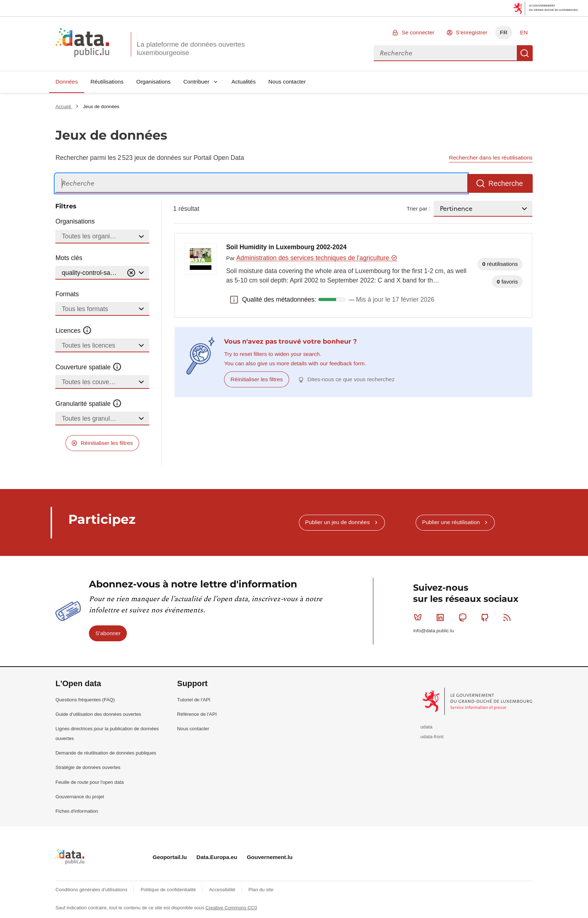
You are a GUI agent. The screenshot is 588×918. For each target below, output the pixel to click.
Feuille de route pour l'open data (89, 782)
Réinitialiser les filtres (107, 443)
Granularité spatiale (89, 404)
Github (486, 617)
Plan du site (261, 890)
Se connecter (418, 32)
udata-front (432, 737)
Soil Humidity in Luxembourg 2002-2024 (286, 247)
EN (524, 32)
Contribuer (196, 82)
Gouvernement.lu (270, 857)
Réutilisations (107, 82)
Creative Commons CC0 (231, 908)
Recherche (525, 53)
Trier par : (419, 209)
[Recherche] (261, 184)
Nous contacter (287, 82)
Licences (74, 331)
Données (66, 82)
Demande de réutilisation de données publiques (106, 753)
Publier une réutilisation (451, 522)
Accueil (64, 107)
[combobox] (445, 53)
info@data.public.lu (433, 631)
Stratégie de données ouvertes (88, 767)
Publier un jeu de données (337, 522)
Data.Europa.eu (217, 857)
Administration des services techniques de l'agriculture (317, 258)
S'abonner (108, 633)
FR (504, 32)
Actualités (244, 82)
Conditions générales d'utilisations (92, 890)
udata (426, 727)
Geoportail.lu (170, 857)
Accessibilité (223, 890)
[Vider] (131, 273)
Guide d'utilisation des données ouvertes (98, 714)
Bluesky (419, 617)
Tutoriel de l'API (194, 700)
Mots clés (69, 258)
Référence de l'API (197, 714)
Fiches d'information (77, 811)
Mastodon (464, 617)
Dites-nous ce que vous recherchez (351, 379)
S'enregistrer (471, 32)
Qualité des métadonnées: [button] (234, 299)
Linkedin (442, 617)
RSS (509, 617)
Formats (67, 294)
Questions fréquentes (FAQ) (85, 700)
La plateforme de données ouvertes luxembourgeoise (191, 48)
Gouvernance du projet (80, 797)
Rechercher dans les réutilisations (491, 158)
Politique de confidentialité (169, 890)
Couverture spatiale (89, 367)
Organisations (153, 82)
